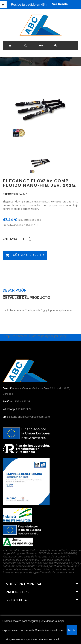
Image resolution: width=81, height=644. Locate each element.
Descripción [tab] (15, 290)
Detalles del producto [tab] (26, 298)
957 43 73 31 (22, 401)
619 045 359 (23, 409)
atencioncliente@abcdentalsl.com (30, 417)
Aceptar (72, 630)
